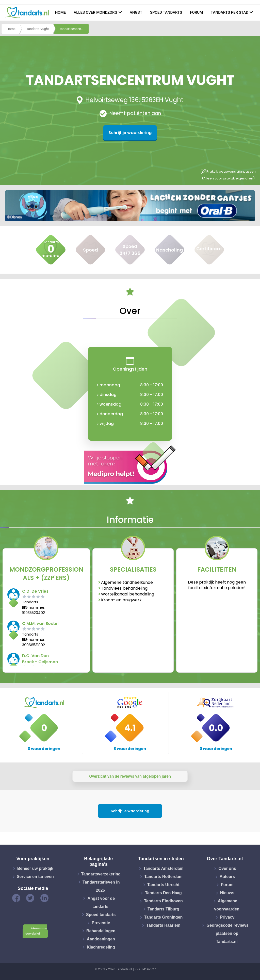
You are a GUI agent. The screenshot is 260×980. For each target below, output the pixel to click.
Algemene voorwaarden (227, 905)
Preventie (101, 923)
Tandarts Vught (38, 29)
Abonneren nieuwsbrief (35, 931)
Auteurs (227, 877)
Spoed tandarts (166, 12)
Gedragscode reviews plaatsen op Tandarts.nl (227, 933)
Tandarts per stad (230, 12)
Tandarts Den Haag (163, 893)
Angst (136, 12)
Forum (196, 12)
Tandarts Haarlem (163, 925)
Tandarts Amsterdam (163, 868)
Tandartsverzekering (101, 874)
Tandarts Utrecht (163, 885)
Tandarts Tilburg (163, 909)
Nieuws (227, 893)
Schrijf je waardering (130, 133)
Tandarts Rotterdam (163, 877)
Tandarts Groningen (164, 917)
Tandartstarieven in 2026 (101, 886)
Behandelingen (101, 931)
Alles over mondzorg (95, 12)
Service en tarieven (35, 877)
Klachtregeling (101, 947)
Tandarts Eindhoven (163, 901)
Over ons (227, 868)
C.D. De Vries (35, 591)
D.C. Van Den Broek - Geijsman (40, 659)
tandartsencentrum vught (74, 29)
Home (61, 12)
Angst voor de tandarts (101, 902)
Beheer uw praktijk (35, 868)
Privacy (227, 917)
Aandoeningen (101, 939)
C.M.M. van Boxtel (40, 624)
